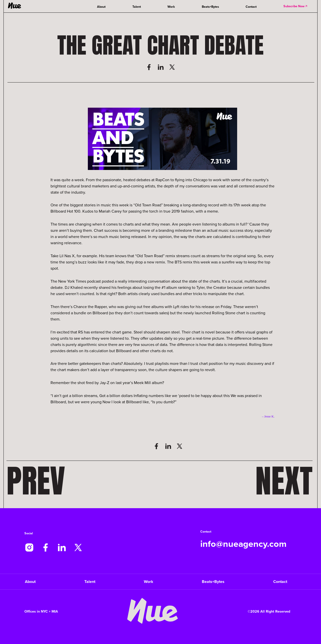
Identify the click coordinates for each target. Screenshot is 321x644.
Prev (36, 481)
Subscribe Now (296, 6)
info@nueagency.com (243, 544)
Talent (137, 7)
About (101, 7)
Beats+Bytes (210, 7)
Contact (251, 7)
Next (284, 481)
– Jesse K (268, 416)
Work (171, 7)
